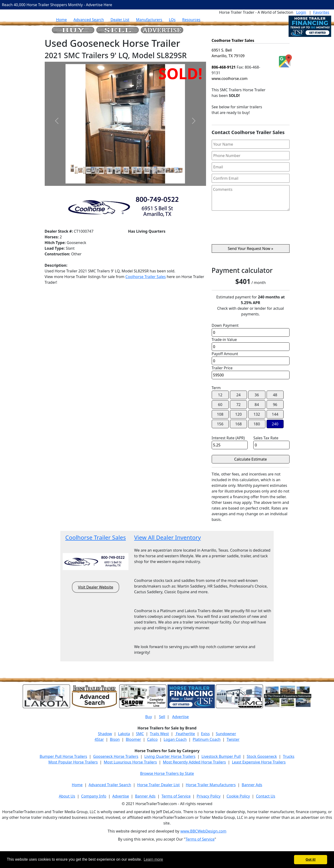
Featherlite (185, 734)
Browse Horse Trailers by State (167, 773)
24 (238, 395)
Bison (115, 739)
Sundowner (226, 734)
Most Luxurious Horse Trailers (130, 762)
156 (220, 424)
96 (275, 405)
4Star (99, 739)
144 (275, 414)
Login (301, 12)
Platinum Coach (207, 739)
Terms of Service (176, 796)
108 (220, 414)
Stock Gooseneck (262, 756)
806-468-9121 (224, 67)
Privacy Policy (209, 796)
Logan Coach (175, 739)
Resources (191, 20)
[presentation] (250, 229)
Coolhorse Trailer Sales (146, 277)
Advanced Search (89, 20)
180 (257, 424)
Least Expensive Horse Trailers (259, 762)
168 (238, 424)
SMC (140, 734)
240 (275, 424)
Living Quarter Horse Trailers (170, 756)
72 (238, 405)
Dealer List (120, 20)
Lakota (124, 734)
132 (257, 414)
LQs (172, 20)
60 (220, 405)
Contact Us (266, 796)
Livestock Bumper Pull (221, 756)
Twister (233, 739)
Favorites (321, 12)
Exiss (205, 734)
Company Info (94, 796)
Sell (162, 717)
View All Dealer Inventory (167, 537)
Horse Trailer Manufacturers (211, 785)
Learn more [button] (153, 859)
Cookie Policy (238, 796)
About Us (67, 796)
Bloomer (133, 739)
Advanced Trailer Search (110, 785)
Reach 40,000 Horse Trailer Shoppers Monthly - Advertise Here (57, 5)
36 (257, 395)
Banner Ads (252, 785)
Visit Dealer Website (95, 587)
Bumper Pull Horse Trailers (64, 756)
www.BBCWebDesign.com (203, 831)
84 (257, 405)
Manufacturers (149, 20)
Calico (152, 739)
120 (238, 414)
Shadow (105, 734)
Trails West (159, 734)
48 (275, 395)
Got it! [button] (311, 859)
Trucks (289, 756)
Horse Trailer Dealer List (158, 785)
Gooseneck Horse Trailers (116, 756)
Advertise (180, 717)
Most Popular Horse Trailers (73, 762)
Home (62, 20)
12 (220, 395)
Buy (149, 717)
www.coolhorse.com (230, 79)
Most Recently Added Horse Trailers (194, 762)
